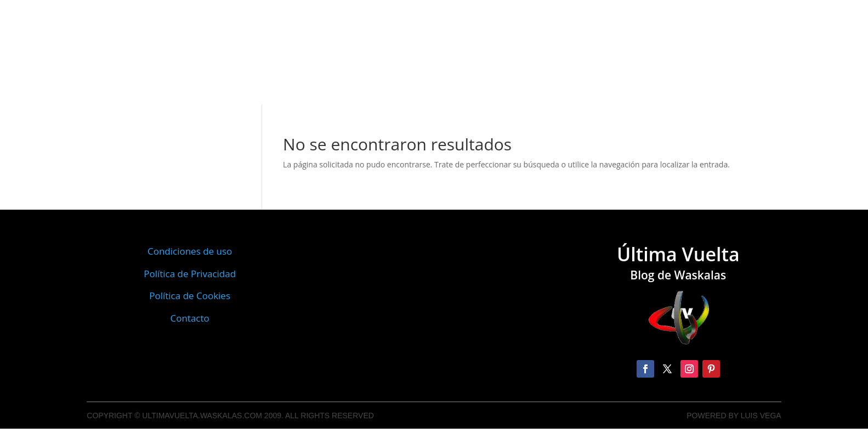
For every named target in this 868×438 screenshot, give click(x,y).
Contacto (189, 318)
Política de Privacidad (190, 274)
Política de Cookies (190, 296)
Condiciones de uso (190, 251)
